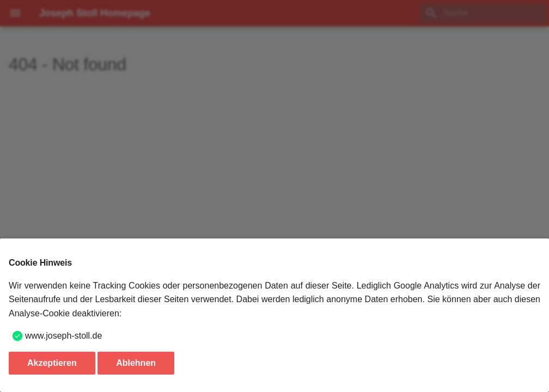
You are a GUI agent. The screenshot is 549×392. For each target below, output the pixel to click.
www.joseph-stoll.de (63, 336)
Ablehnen (136, 363)
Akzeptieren (52, 363)
